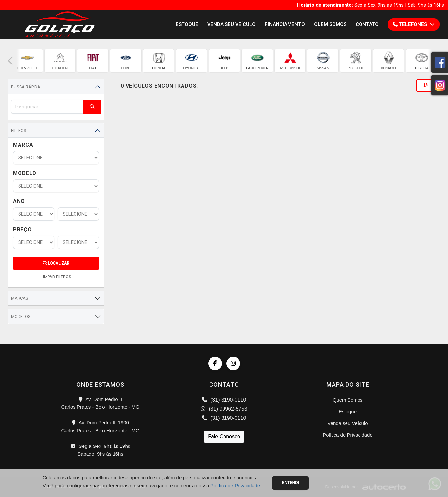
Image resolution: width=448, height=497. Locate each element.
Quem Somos (330, 24)
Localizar (56, 263)
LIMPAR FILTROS (56, 277)
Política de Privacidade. (236, 485)
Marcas (20, 298)
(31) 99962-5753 (224, 409)
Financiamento (285, 24)
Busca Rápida (26, 87)
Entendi (290, 483)
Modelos (21, 316)
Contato (367, 24)
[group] (27, 61)
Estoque (187, 24)
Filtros (19, 130)
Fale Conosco (224, 437)
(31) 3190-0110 (224, 400)
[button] (10, 61)
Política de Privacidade (348, 435)
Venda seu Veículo (231, 24)
